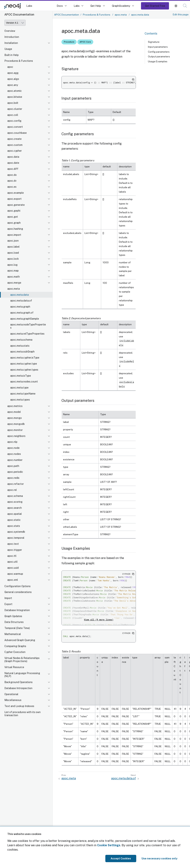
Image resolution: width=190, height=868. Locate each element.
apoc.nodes (14, 454)
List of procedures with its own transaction (22, 714)
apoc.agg (13, 73)
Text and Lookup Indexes (19, 706)
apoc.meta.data (19, 295)
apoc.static (14, 520)
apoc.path (13, 466)
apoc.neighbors (16, 436)
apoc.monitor (15, 430)
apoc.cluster (15, 109)
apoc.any (13, 85)
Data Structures (14, 622)
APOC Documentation (67, 15)
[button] (185, 6)
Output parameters (159, 56)
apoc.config (14, 121)
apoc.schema (15, 496)
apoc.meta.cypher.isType (25, 358)
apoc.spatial (15, 514)
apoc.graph (14, 223)
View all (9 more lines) (99, 619)
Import (8, 598)
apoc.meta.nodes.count (24, 382)
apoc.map (13, 271)
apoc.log (12, 265)
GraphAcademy (121, 6)
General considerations (18, 592)
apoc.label (13, 247)
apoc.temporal (16, 538)
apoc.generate (16, 205)
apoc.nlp (12, 442)
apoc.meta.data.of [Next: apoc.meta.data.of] (124, 778)
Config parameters (159, 52)
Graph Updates (13, 616)
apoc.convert (15, 127)
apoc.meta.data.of (21, 301)
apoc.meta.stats (20, 346)
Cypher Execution (15, 652)
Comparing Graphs (15, 646)
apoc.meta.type (19, 388)
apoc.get (13, 217)
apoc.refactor (16, 484)
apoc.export (14, 199)
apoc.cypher (15, 151)
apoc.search (15, 508)
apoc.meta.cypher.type (24, 364)
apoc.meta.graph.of (22, 313)
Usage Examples (158, 61)
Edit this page (181, 14)
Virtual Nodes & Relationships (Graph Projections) (22, 660)
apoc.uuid (13, 568)
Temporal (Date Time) (17, 628)
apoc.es (12, 187)
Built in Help (12, 55)
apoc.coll (13, 115)
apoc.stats (14, 526)
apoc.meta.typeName (23, 394)
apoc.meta (14, 289)
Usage (8, 49)
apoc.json (13, 241)
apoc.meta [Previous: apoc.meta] (69, 778)
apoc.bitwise (15, 97)
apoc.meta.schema (21, 340)
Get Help (96, 6)
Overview (10, 31)
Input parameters (158, 47)
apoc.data (13, 157)
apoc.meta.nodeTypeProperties (28, 326)
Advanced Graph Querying (20, 640)
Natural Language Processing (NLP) (22, 675)
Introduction (12, 37)
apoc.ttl (12, 556)
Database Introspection (18, 688)
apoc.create (14, 139)
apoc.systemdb (16, 532)
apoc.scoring (15, 502)
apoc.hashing (15, 229)
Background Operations (18, 682)
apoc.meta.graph (20, 307)
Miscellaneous (13, 700)
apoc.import (14, 235)
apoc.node (13, 448)
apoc (10, 67)
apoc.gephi (14, 211)
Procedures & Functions (19, 61)
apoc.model (14, 412)
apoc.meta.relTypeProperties (27, 334)
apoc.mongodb (16, 424)
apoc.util (12, 562)
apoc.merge (14, 283)
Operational (11, 694)
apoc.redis (13, 478)
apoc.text (13, 544)
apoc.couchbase (17, 133)
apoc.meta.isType (21, 376)
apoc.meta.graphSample (25, 319)
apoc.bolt (13, 103)
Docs (60, 6)
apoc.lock (13, 259)
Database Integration (17, 610)
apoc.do (12, 175)
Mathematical (13, 634)
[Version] (15, 23)
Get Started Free (155, 6)
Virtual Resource (14, 667)
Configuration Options (17, 586)
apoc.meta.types (20, 400)
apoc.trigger (15, 550)
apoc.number (15, 460)
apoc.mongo (15, 418)
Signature (154, 42)
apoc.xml (13, 580)
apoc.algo (13, 79)
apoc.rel (12, 490)
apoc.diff (13, 169)
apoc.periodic (15, 472)
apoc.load (13, 253)
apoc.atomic (15, 91)
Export (8, 604)
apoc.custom (15, 145)
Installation (11, 43)
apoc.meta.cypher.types (24, 370)
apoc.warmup (15, 574)
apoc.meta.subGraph (22, 352)
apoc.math (14, 277)
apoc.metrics (15, 406)
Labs (29, 6)
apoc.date (13, 163)
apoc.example (16, 193)
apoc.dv (12, 181)
